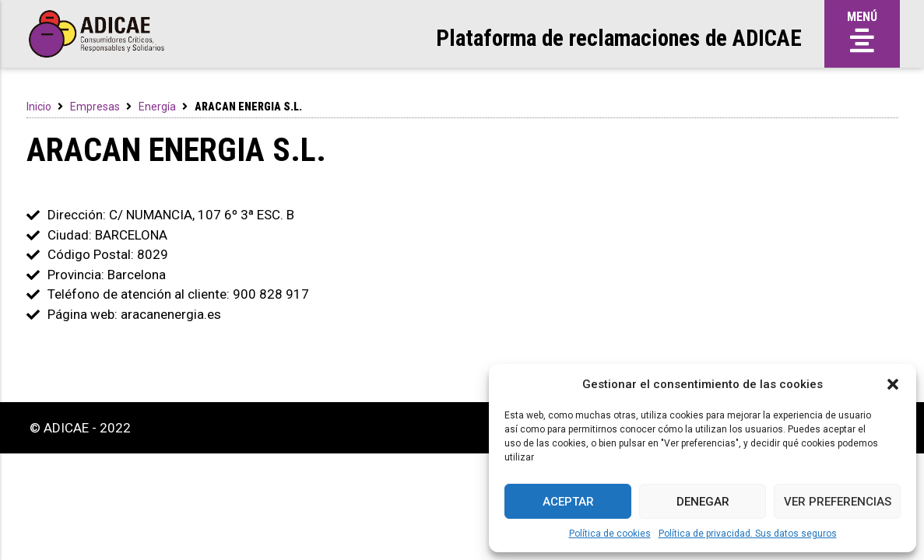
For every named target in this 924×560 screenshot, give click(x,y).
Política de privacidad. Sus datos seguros (748, 534)
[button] (893, 384)
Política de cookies (610, 534)
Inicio (39, 107)
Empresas (95, 107)
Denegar (703, 502)
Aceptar (568, 502)
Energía (157, 107)
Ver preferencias (838, 502)
